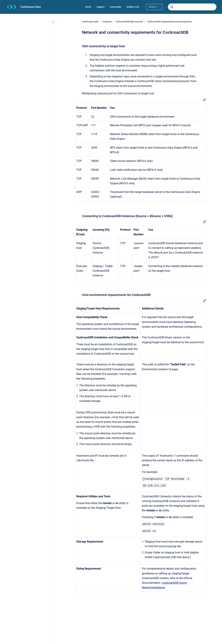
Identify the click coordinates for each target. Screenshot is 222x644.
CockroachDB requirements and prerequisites (170, 22)
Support (101, 7)
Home (88, 7)
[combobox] (192, 7)
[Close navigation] (53, 22)
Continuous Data (31, 7)
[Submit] (172, 7)
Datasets (107, 22)
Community (116, 7)
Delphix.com (133, 7)
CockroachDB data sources (129, 22)
